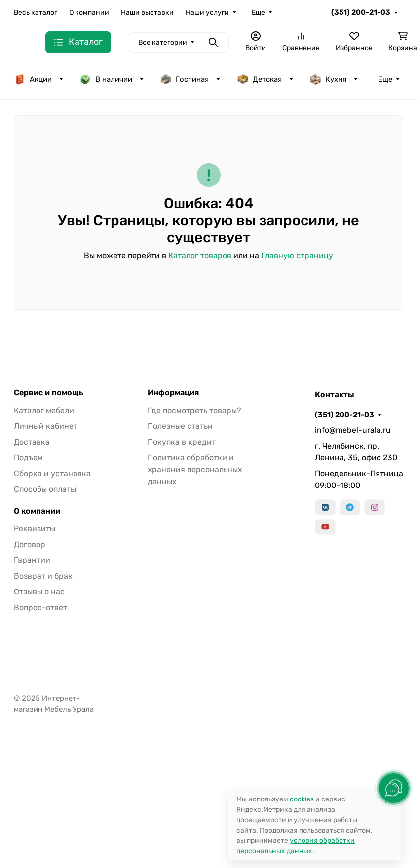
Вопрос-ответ (40, 608)
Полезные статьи (180, 426)
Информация (173, 393)
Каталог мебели (44, 410)
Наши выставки (147, 13)
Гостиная (184, 79)
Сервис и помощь (49, 393)
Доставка (32, 442)
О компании (89, 13)
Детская (259, 79)
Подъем (28, 458)
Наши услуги (207, 13)
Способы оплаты (45, 489)
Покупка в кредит (182, 442)
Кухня (328, 79)
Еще (258, 13)
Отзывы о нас (39, 592)
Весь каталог (36, 13)
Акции (33, 79)
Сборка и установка (52, 473)
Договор (30, 544)
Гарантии (32, 560)
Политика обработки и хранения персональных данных (195, 469)
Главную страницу (297, 256)
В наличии (106, 79)
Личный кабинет (46, 426)
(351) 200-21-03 (361, 12)
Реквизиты (35, 529)
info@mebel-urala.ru (353, 430)
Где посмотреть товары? (194, 410)
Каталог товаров (200, 256)
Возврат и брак (43, 576)
